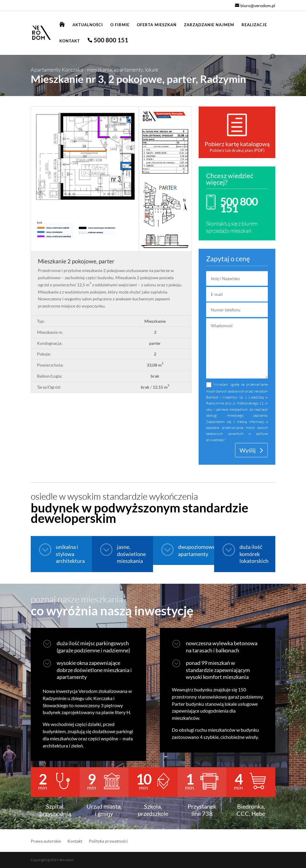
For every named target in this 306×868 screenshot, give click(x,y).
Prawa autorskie (46, 841)
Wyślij (248, 450)
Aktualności (88, 25)
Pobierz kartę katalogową (237, 144)
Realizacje (254, 25)
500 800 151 (111, 41)
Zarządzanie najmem (209, 25)
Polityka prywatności (108, 841)
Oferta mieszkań (157, 25)
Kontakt (70, 41)
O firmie (120, 25)
